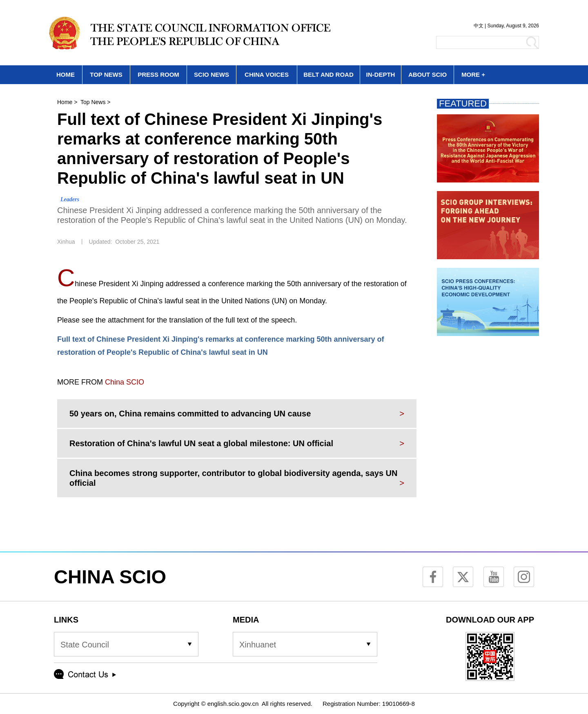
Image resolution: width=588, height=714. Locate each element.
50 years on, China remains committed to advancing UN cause (190, 414)
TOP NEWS (106, 75)
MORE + (473, 75)
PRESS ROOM (158, 75)
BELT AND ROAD (329, 75)
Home (65, 102)
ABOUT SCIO (428, 75)
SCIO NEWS (212, 75)
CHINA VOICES (267, 75)
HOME (66, 75)
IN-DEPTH (381, 75)
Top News (93, 102)
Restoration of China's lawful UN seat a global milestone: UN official (201, 443)
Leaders (70, 199)
